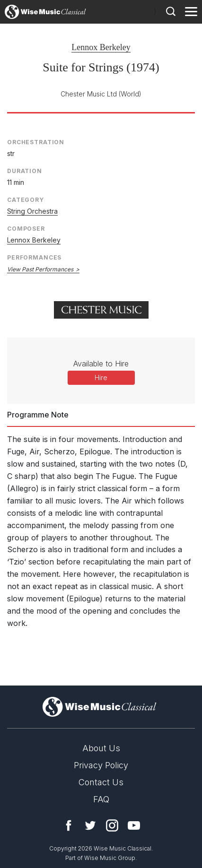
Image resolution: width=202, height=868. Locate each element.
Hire (101, 378)
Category (26, 200)
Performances (34, 257)
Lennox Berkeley (101, 47)
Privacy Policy (101, 765)
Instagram (112, 825)
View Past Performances (40, 269)
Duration (25, 171)
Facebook (69, 825)
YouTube (134, 825)
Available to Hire (101, 364)
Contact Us (101, 782)
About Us (101, 748)
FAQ (101, 799)
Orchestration (36, 142)
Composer (26, 229)
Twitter (90, 825)
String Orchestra (32, 211)
